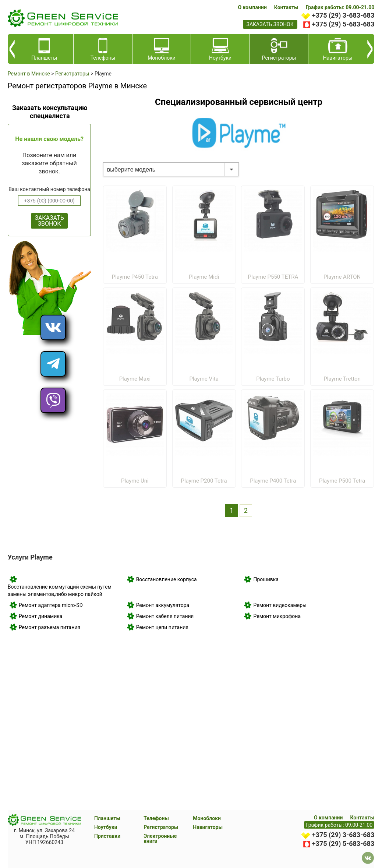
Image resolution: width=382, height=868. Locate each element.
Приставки (107, 836)
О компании (252, 7)
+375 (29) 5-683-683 (343, 24)
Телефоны (156, 818)
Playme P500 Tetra (342, 481)
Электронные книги (160, 839)
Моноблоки (207, 818)
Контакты (286, 7)
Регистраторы (161, 827)
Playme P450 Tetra (135, 277)
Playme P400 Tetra (273, 481)
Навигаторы (208, 827)
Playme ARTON (342, 277)
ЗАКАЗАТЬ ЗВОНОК (49, 221)
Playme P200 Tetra (204, 481)
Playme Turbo (273, 379)
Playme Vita (204, 379)
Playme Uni (135, 481)
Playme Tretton (342, 379)
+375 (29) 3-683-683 (343, 15)
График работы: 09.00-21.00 (340, 7)
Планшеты (107, 818)
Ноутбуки (106, 827)
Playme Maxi (135, 379)
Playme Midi (204, 277)
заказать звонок (270, 24)
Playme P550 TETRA (273, 277)
